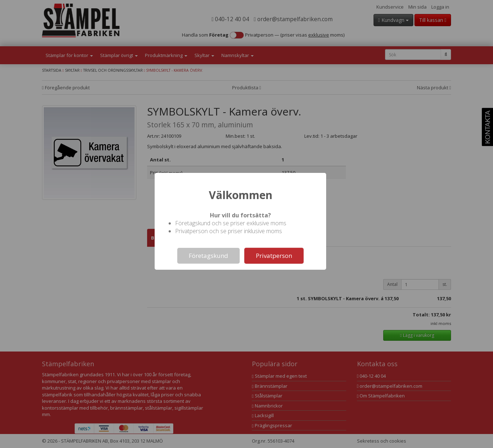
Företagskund (208, 256)
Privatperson (274, 256)
